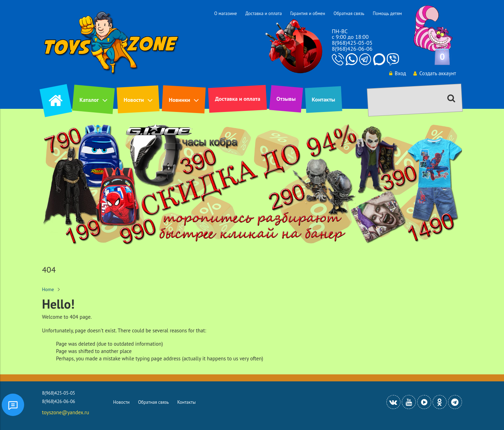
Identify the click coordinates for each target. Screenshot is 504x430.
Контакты (324, 99)
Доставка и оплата (264, 13)
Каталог (89, 100)
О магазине (226, 13)
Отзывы (286, 99)
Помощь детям (387, 13)
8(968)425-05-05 (352, 43)
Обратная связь (349, 13)
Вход (398, 73)
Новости (134, 100)
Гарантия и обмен (308, 13)
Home (48, 289)
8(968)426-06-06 (352, 49)
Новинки (179, 100)
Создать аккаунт (435, 73)
